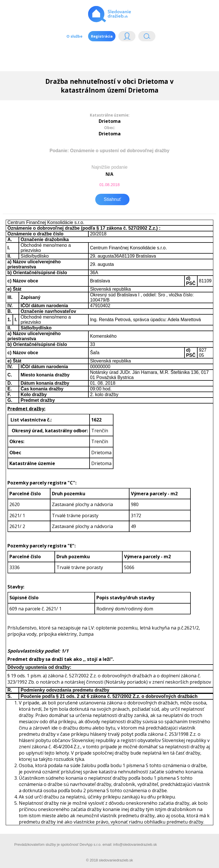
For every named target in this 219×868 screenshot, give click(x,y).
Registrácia (102, 36)
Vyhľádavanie (147, 37)
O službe (74, 36)
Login (127, 37)
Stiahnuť (112, 199)
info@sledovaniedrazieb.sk (135, 844)
